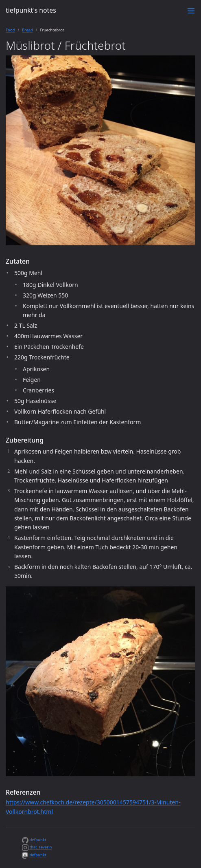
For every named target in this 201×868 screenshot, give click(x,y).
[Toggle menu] (191, 11)
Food (10, 30)
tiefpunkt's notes (31, 10)
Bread (27, 30)
